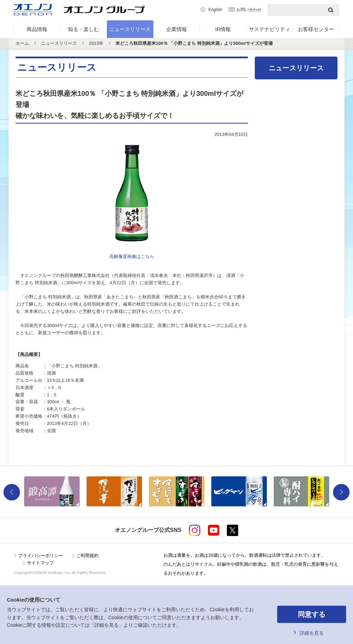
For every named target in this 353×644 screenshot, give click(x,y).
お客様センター (316, 29)
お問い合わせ (249, 10)
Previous (12, 492)
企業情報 (176, 29)
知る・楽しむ (83, 29)
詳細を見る (312, 633)
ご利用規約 (87, 556)
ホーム (22, 43)
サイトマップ (40, 563)
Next (341, 492)
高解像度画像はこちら (132, 256)
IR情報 (223, 29)
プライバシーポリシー (41, 556)
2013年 (96, 43)
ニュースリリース (130, 29)
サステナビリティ (270, 29)
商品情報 (37, 29)
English (215, 10)
